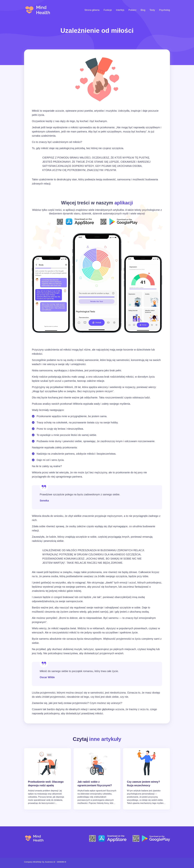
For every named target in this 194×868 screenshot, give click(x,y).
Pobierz (132, 10)
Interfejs (120, 10)
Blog (143, 10)
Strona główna (92, 10)
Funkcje (108, 10)
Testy (152, 10)
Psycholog (165, 10)
